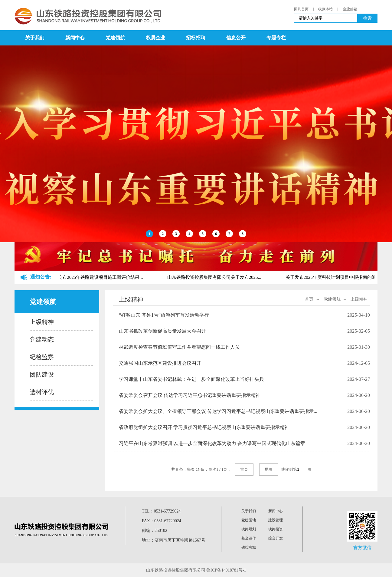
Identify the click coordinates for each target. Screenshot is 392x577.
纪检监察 (42, 357)
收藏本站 (325, 9)
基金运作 (249, 538)
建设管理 (276, 520)
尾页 (269, 469)
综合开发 (276, 538)
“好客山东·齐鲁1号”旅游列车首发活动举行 (164, 315)
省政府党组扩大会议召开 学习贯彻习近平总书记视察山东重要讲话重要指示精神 (204, 427)
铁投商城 (249, 547)
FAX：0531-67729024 (162, 521)
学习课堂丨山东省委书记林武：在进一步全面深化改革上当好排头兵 (191, 379)
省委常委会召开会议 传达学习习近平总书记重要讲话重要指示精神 (190, 395)
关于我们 (35, 38)
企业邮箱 (350, 9)
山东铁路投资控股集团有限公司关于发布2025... (215, 277)
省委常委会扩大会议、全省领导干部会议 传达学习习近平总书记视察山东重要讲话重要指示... (218, 411)
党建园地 (249, 520)
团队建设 (42, 374)
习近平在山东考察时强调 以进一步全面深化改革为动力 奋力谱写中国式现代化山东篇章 (212, 443)
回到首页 (301, 9)
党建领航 (115, 38)
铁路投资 (276, 529)
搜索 (367, 18)
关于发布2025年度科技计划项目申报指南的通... (333, 277)
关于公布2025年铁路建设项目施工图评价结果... (97, 277)
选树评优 (42, 392)
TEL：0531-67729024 (161, 511)
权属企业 (155, 38)
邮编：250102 (155, 531)
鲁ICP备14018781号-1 (226, 570)
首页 (309, 299)
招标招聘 (196, 38)
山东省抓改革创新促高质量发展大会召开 (162, 331)
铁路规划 (249, 529)
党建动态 (42, 339)
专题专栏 (276, 38)
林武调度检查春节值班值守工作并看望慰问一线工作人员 (179, 347)
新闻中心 (75, 38)
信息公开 (236, 38)
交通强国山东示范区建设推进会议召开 (160, 363)
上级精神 (42, 322)
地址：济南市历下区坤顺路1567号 (174, 540)
